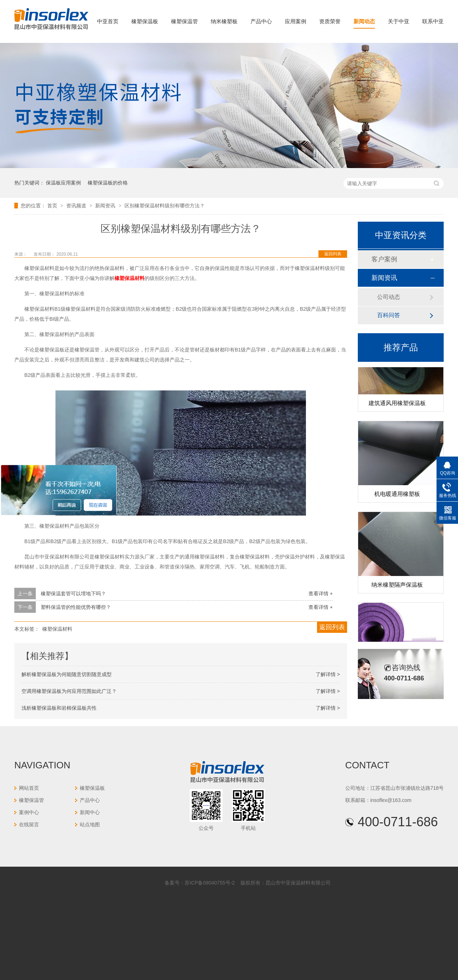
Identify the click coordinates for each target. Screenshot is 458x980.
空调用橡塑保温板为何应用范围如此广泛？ (69, 691)
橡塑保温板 (145, 21)
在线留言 (29, 824)
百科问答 (389, 315)
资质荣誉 (330, 21)
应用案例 (296, 21)
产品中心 (261, 21)
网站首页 (29, 788)
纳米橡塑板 (224, 21)
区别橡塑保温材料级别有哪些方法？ (165, 206)
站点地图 (90, 824)
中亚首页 (108, 21)
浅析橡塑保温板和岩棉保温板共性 (59, 708)
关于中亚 (399, 21)
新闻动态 (364, 21)
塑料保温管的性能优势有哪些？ (76, 607)
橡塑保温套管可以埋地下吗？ (73, 594)
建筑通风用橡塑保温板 (397, 404)
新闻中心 (90, 812)
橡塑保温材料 (57, 629)
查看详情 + (321, 594)
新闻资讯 (106, 206)
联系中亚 (433, 21)
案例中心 (29, 812)
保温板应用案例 (63, 183)
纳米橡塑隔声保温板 (397, 586)
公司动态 (389, 297)
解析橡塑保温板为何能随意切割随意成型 (67, 674)
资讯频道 (77, 206)
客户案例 (384, 259)
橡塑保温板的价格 (108, 183)
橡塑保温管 (184, 21)
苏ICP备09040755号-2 (210, 883)
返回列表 (333, 254)
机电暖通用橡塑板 (397, 495)
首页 (53, 206)
